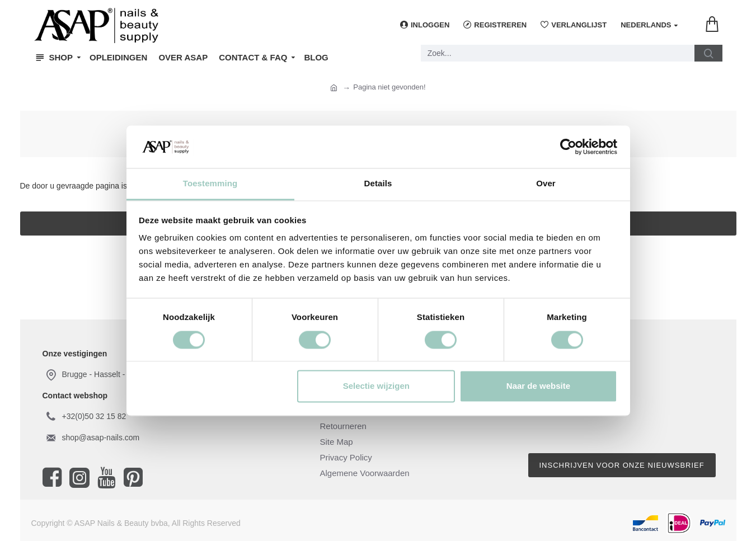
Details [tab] (378, 184)
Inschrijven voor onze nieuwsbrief (622, 465)
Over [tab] (546, 184)
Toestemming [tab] (210, 184)
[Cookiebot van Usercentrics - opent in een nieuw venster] (568, 147)
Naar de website (538, 386)
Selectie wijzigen (376, 386)
